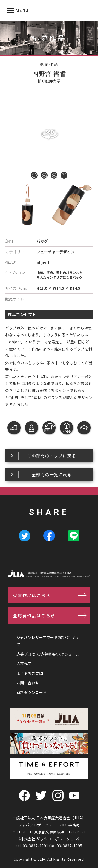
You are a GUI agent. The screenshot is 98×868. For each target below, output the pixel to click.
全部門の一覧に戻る (52, 474)
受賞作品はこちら (32, 595)
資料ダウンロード (32, 692)
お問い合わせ (28, 683)
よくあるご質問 (30, 673)
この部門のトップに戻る (52, 456)
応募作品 (24, 664)
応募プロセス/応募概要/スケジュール (48, 654)
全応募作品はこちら (34, 615)
